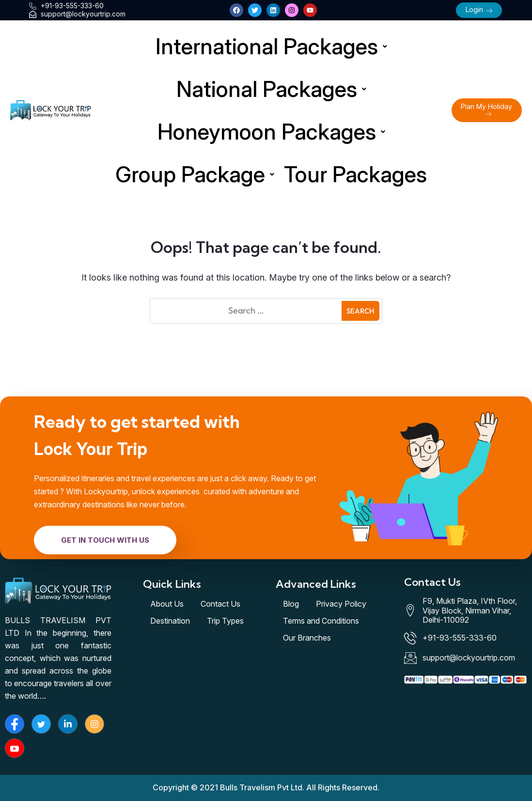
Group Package (195, 174)
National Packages (271, 89)
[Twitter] (41, 724)
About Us (167, 604)
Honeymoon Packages (271, 132)
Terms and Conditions (321, 621)
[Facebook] (15, 724)
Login (479, 9)
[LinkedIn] (68, 724)
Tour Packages (355, 174)
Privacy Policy (341, 604)
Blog (291, 604)
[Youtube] (15, 748)
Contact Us (220, 604)
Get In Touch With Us (105, 540)
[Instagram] (94, 724)
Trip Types (225, 621)
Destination (170, 621)
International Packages (271, 46)
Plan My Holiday (486, 110)
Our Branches (307, 638)
